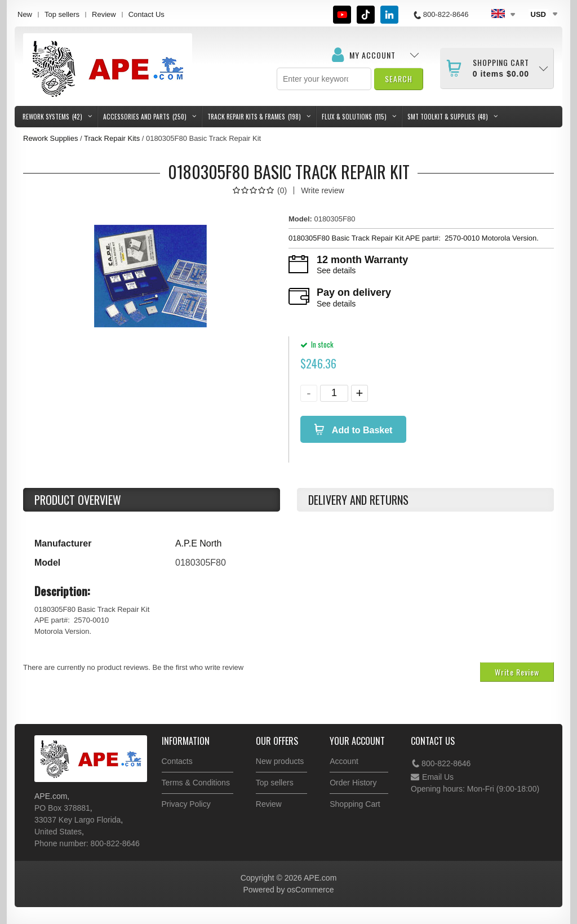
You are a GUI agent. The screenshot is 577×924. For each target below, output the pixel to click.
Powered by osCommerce (288, 890)
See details (336, 270)
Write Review (517, 672)
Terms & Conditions (196, 783)
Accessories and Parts (145, 116)
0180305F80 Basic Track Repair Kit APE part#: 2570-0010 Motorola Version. (415, 238)
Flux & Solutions (354, 116)
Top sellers (62, 14)
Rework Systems (52, 116)
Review (104, 14)
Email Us (432, 777)
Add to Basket (361, 430)
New (25, 14)
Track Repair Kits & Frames (254, 116)
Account (344, 761)
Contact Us (147, 14)
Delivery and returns (358, 500)
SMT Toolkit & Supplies (448, 116)
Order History (353, 783)
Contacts (177, 761)
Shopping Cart (355, 804)
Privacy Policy (186, 804)
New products (280, 761)
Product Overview (78, 500)
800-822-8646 (441, 763)
